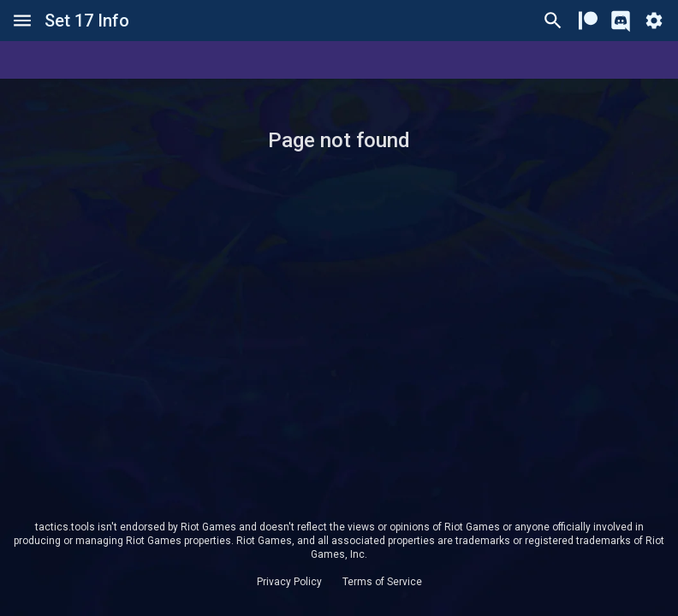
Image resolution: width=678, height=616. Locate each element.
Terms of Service (382, 582)
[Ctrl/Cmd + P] (553, 21)
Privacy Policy (289, 582)
